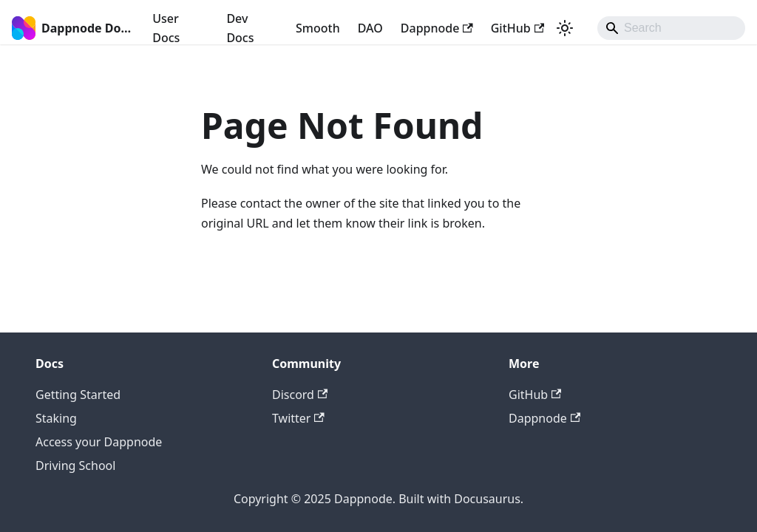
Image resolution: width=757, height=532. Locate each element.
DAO (370, 28)
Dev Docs (240, 28)
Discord (300, 395)
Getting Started (78, 395)
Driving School (75, 465)
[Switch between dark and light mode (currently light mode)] (565, 28)
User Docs (166, 28)
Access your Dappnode (99, 442)
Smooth (318, 28)
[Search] (671, 28)
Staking (56, 418)
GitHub (517, 28)
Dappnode (437, 28)
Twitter (298, 418)
